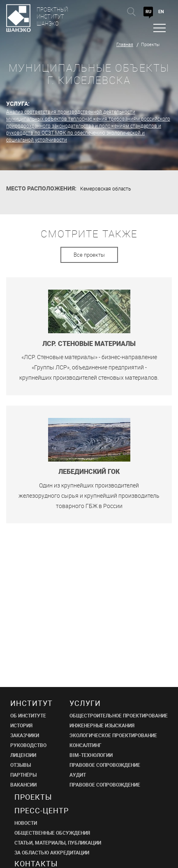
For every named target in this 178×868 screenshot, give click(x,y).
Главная (125, 44)
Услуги (85, 703)
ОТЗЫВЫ (21, 765)
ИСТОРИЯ (21, 725)
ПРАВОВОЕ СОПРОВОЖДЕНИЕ (105, 765)
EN (161, 11)
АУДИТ (78, 775)
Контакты (36, 863)
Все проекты (89, 255)
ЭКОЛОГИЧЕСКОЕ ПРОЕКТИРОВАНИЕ (113, 735)
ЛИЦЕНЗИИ (23, 755)
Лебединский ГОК (89, 472)
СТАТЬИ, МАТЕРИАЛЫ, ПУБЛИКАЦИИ (58, 842)
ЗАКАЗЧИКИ (25, 735)
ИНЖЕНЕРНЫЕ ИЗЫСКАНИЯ (102, 725)
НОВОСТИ (26, 823)
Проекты (150, 44)
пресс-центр (42, 810)
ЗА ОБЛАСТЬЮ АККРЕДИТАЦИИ (52, 852)
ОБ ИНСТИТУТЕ (28, 715)
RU (148, 11)
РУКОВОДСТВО (28, 745)
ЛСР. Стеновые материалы (89, 344)
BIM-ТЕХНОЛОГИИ (91, 755)
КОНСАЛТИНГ (86, 745)
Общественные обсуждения (52, 833)
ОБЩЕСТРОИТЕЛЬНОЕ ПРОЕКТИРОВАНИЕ (119, 715)
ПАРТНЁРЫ (23, 775)
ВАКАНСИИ (23, 784)
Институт (31, 703)
